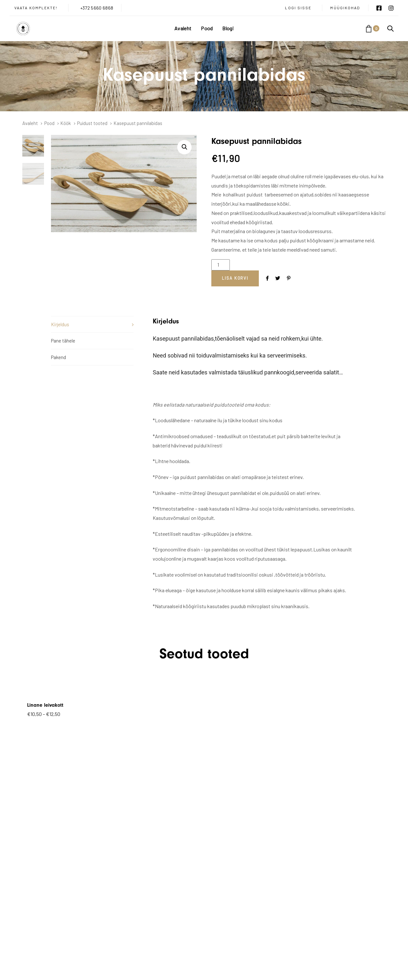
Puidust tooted (92, 123)
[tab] (92, 324)
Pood (49, 123)
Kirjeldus (60, 324)
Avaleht (30, 123)
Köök (66, 123)
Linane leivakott (45, 705)
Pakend (58, 357)
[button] (390, 29)
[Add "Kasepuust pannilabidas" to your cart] (235, 278)
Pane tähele (63, 341)
